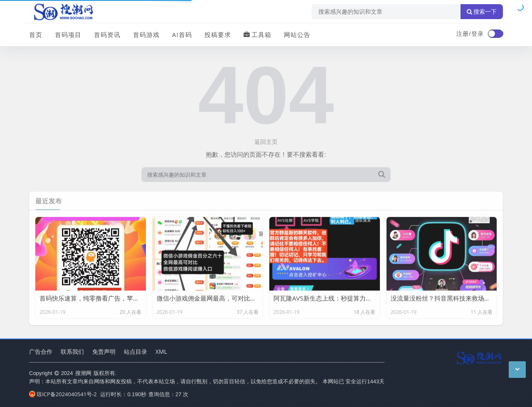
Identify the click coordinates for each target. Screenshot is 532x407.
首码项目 (68, 35)
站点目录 (135, 351)
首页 (36, 35)
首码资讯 (107, 35)
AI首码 (182, 35)
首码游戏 (146, 35)
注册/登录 (470, 33)
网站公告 (297, 35)
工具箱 (257, 35)
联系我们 (72, 351)
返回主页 (266, 142)
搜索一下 (482, 12)
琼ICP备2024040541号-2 (63, 394)
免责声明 (104, 351)
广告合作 (41, 351)
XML (161, 351)
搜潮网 (83, 373)
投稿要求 (218, 35)
